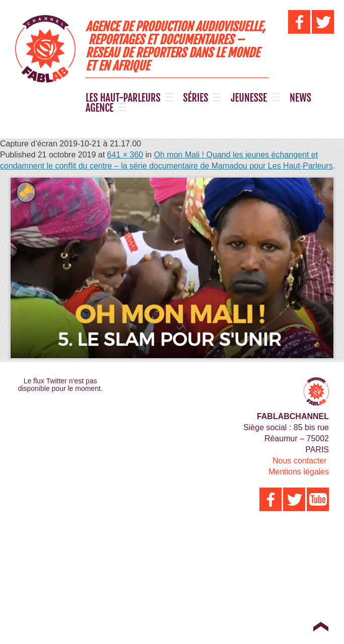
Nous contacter (300, 461)
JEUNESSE (249, 98)
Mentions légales (299, 472)
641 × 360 (125, 155)
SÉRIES (196, 98)
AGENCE (99, 108)
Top (321, 626)
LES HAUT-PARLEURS (123, 98)
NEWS (300, 98)
